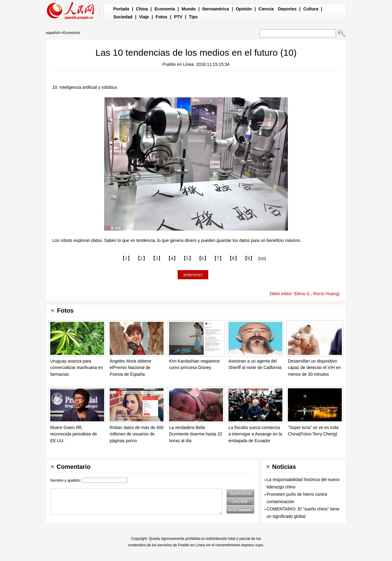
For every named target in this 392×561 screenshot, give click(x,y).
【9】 (249, 258)
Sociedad (123, 17)
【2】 (141, 258)
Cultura (311, 9)
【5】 (187, 258)
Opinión (244, 9)
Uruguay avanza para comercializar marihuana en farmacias (77, 368)
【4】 (172, 258)
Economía (165, 9)
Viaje (144, 17)
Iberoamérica (216, 9)
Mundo (189, 9)
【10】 (262, 259)
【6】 (203, 258)
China (142, 9)
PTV (178, 17)
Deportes (287, 9)
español (52, 33)
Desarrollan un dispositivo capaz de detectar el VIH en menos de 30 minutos (314, 368)
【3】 (157, 258)
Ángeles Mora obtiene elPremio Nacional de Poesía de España (130, 368)
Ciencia (266, 9)
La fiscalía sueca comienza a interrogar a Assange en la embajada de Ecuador (255, 434)
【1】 (126, 258)
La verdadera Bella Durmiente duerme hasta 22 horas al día (196, 434)
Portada (121, 9)
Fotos (161, 17)
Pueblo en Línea (178, 64)
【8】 (233, 258)
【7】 (218, 258)
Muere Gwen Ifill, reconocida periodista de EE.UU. (74, 434)
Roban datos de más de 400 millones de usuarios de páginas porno (137, 434)
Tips (193, 17)
